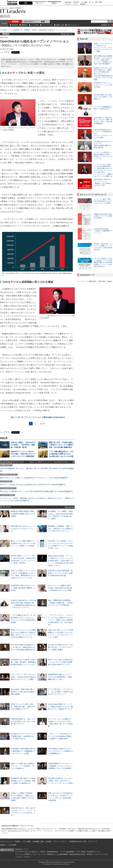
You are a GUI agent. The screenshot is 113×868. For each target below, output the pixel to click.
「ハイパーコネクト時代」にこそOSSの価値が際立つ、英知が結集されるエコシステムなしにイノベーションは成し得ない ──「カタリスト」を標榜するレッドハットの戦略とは (103, 170)
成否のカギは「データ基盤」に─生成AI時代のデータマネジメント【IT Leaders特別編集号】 (34, 478)
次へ (41, 424)
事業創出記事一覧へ (67, 34)
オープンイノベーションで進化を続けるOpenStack (37, 417)
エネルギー (68, 4)
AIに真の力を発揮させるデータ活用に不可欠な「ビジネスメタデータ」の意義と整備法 (60, 647)
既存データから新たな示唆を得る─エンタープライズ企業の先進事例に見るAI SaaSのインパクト (60, 662)
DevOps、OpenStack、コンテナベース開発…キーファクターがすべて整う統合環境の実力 (103, 247)
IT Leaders (13, 11)
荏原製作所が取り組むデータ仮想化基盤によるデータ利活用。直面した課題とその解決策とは (23, 781)
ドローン (76, 4)
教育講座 (83, 4)
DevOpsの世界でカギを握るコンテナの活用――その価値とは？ (103, 97)
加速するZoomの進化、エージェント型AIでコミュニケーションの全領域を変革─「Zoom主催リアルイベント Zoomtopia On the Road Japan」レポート (61, 561)
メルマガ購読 (26, 842)
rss (8, 16)
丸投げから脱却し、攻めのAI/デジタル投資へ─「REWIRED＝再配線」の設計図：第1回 (23, 445)
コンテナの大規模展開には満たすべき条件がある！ (103, 108)
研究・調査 (99, 2)
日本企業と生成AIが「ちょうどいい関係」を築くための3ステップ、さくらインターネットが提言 (60, 781)
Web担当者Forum (53, 852)
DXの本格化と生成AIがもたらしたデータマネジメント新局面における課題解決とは (60, 751)
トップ (4, 23)
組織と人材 (60, 25)
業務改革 (15, 25)
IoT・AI (91, 2)
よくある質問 (12, 845)
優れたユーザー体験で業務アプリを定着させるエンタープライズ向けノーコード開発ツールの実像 (23, 543)
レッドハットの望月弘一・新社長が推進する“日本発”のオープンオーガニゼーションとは (103, 155)
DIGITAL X (90, 854)
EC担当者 (76, 2)
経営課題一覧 (18, 30)
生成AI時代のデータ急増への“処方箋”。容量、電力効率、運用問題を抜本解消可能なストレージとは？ (23, 662)
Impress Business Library (77, 854)
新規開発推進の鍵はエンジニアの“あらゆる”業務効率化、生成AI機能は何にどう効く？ (60, 677)
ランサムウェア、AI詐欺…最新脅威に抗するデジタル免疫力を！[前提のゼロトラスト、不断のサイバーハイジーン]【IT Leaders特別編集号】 (37, 499)
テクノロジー (29, 22)
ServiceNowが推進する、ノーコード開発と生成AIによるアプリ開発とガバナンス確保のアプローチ (60, 706)
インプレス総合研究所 (67, 852)
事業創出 (24, 25)
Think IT (43, 852)
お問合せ (3, 845)
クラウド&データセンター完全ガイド (27, 852)
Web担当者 (68, 2)
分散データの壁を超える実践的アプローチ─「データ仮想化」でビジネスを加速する (23, 766)
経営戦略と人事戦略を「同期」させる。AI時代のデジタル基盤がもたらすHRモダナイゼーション (60, 528)
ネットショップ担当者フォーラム (26, 854)
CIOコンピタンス (73, 25)
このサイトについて (6, 842)
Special (34, 30)
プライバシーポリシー (61, 842)
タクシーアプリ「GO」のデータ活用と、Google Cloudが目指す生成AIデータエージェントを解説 (23, 677)
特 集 (43, 22)
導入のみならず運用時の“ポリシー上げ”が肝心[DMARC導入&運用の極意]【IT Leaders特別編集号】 (37, 491)
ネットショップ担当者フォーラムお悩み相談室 (53, 854)
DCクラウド (40, 3)
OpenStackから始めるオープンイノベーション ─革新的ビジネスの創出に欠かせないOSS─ (103, 182)
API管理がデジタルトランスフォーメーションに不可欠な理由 (103, 85)
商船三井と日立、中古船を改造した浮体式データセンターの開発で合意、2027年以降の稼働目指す (61, 445)
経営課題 (15, 22)
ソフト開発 (84, 2)
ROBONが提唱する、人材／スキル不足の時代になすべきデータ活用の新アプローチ (23, 721)
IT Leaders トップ (6, 30)
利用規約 (17, 842)
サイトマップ (93, 842)
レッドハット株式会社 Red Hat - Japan (95, 281)
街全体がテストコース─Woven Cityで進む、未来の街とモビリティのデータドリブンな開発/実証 (23, 454)
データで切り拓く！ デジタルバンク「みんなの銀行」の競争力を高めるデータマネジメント (61, 692)
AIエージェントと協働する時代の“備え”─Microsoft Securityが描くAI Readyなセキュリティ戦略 (60, 588)
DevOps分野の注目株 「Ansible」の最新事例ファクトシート (103, 231)
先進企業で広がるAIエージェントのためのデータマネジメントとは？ (23, 528)
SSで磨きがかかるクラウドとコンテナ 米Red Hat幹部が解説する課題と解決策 (103, 145)
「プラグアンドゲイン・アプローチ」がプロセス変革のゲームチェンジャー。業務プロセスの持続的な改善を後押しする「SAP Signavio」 (60, 620)
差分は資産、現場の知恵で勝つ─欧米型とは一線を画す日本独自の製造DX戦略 (23, 692)
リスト (22, 52)
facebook (5, 16)
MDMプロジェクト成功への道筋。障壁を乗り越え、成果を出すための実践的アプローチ (23, 706)
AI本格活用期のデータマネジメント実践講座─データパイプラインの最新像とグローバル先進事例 (60, 766)
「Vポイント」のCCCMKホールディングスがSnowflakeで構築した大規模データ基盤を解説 (60, 736)
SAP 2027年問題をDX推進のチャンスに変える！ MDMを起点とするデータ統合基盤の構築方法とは (23, 647)
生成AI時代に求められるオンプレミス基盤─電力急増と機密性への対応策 (23, 588)
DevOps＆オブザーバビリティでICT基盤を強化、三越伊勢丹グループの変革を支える (23, 736)
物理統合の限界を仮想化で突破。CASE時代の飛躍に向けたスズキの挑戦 (23, 514)
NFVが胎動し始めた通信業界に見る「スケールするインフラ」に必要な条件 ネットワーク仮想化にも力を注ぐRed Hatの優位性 (103, 60)
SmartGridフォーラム (94, 852)
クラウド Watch (80, 852)
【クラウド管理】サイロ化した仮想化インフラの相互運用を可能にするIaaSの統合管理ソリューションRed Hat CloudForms (103, 263)
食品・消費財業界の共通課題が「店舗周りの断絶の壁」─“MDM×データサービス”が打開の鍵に (61, 603)
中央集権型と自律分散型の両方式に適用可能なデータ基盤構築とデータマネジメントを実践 (23, 751)
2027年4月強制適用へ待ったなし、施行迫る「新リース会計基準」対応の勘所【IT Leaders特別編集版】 (37, 470)
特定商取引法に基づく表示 (78, 842)
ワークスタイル (47, 25)
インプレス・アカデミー (23, 857)
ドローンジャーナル (101, 854)
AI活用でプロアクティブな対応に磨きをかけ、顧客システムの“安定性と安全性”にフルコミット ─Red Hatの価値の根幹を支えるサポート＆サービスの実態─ (103, 74)
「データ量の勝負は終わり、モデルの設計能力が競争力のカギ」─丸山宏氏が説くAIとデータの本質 (61, 454)
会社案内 (49, 842)
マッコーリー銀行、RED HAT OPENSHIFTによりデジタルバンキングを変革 (103, 201)
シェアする (5, 52)
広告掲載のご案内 (38, 842)
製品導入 (54, 3)
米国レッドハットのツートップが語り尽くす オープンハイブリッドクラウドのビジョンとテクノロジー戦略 (103, 47)
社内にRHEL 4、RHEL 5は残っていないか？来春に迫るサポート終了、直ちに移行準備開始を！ (103, 121)
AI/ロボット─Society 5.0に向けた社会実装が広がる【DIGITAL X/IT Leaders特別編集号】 (33, 485)
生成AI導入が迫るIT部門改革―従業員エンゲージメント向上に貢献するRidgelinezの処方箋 (60, 573)
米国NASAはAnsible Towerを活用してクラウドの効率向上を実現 (103, 216)
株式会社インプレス (22, 849)
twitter (2, 16)
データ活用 (35, 25)
